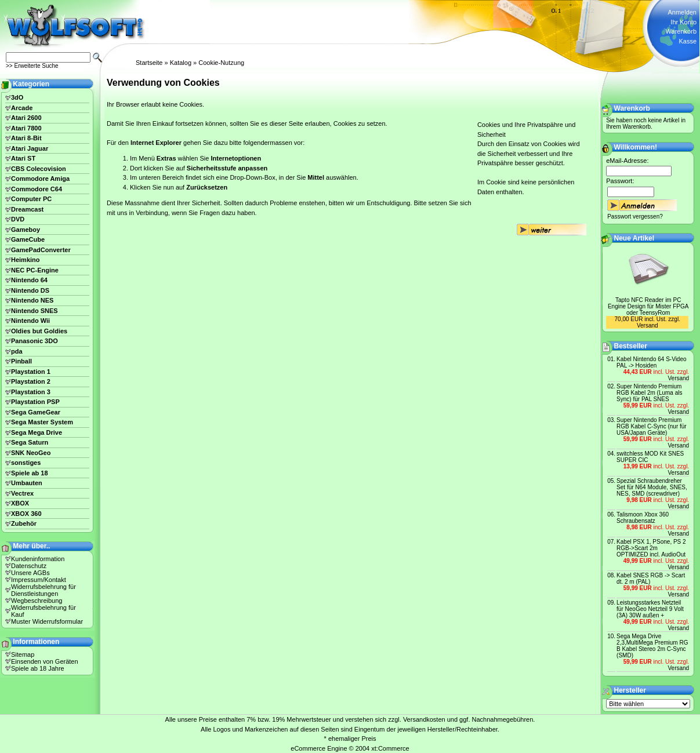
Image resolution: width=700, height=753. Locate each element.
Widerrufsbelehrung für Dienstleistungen (43, 590)
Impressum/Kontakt (39, 580)
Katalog (181, 63)
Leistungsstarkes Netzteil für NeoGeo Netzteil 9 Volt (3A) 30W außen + (650, 609)
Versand (648, 325)
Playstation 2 (31, 381)
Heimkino (26, 260)
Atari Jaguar (30, 148)
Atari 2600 (26, 118)
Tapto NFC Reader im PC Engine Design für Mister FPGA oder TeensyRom (648, 306)
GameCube (28, 239)
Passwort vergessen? (635, 217)
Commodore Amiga (40, 179)
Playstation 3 (31, 392)
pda (17, 351)
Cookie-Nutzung (221, 63)
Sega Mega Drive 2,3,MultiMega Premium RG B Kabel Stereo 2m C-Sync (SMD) (652, 646)
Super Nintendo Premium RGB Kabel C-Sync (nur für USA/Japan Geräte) (652, 426)
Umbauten (27, 483)
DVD (18, 219)
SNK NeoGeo (31, 453)
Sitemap (23, 654)
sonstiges (26, 463)
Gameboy (26, 230)
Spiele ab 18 (30, 473)
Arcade (22, 108)
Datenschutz (29, 566)
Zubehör (24, 523)
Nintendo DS (30, 290)
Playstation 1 (31, 372)
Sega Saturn (30, 442)
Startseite (149, 63)
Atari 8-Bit (26, 138)
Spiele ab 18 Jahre (38, 668)
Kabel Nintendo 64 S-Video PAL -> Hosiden (651, 362)
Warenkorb (681, 31)
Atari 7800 (26, 128)
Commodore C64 (37, 189)
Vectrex (22, 493)
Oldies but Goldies (39, 331)
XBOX (20, 503)
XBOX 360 (26, 514)
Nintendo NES (32, 300)
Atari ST (23, 158)
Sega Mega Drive (37, 432)
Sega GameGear (36, 412)
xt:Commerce (390, 748)
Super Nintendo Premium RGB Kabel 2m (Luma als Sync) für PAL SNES (649, 393)
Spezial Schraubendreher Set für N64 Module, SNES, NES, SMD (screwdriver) (652, 487)
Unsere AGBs (30, 573)
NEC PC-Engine (35, 270)
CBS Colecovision (39, 169)
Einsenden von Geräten (45, 661)
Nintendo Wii (30, 321)
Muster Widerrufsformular (47, 621)
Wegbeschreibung (37, 601)
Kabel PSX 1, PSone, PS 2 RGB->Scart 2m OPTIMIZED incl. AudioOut (651, 548)
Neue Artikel (634, 238)
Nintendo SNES (35, 311)
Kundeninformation (38, 559)
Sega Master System (42, 422)
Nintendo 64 (29, 280)
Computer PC (31, 199)
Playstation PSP (35, 402)
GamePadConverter (41, 250)
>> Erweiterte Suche (32, 66)
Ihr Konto (683, 22)
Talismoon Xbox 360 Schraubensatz (643, 518)
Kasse (688, 41)
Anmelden (682, 12)
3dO (17, 97)
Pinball (21, 361)
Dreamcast (27, 209)
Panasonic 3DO (35, 341)
